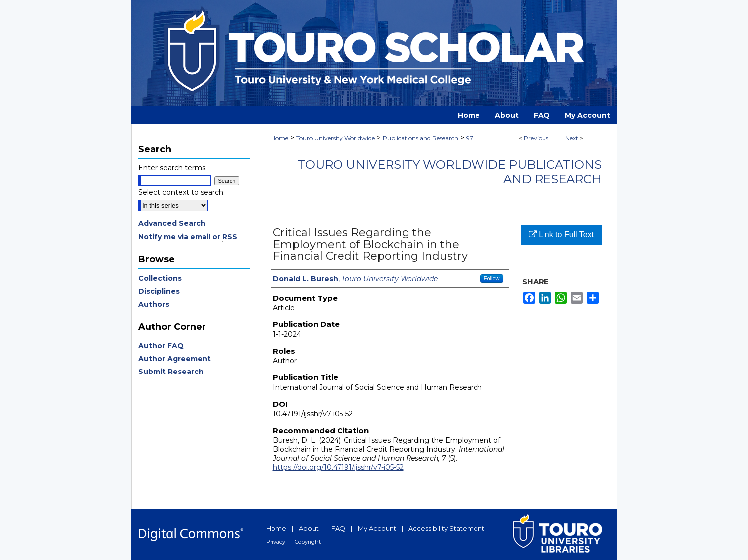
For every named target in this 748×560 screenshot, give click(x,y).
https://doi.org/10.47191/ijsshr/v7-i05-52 (338, 467)
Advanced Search (172, 223)
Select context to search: (182, 192)
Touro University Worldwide (336, 138)
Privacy (276, 542)
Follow (492, 278)
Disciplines (159, 291)
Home (280, 138)
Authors (154, 304)
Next (572, 138)
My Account (377, 528)
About (309, 528)
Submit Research (171, 372)
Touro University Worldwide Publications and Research (449, 172)
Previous (536, 138)
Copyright (308, 542)
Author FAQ (161, 346)
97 (470, 138)
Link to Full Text (561, 234)
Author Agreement (175, 359)
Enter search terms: (173, 168)
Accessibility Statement (446, 528)
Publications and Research (420, 138)
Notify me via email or (188, 237)
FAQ (338, 528)
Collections (160, 278)
